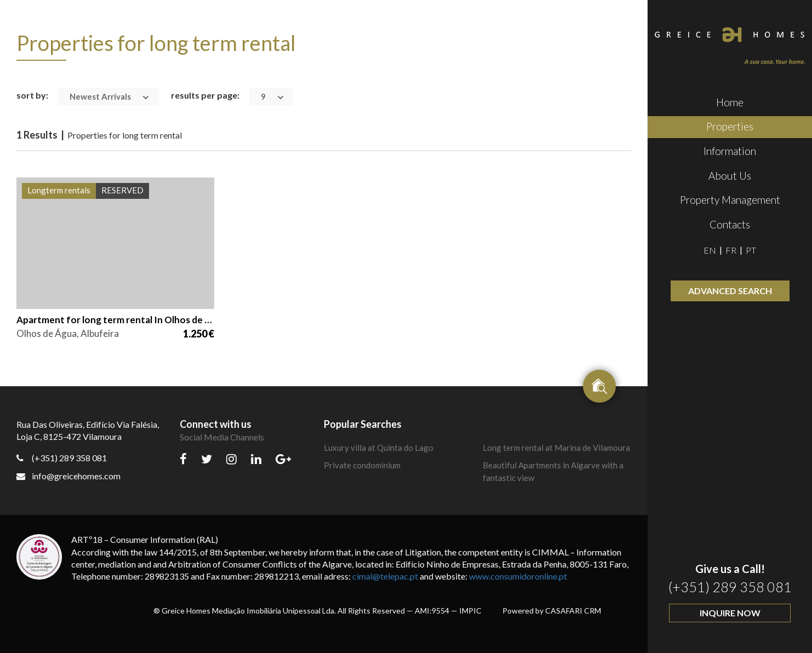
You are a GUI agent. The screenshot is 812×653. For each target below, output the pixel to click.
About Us (730, 176)
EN (710, 250)
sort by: (32, 95)
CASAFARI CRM (573, 611)
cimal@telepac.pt (385, 576)
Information (730, 151)
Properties (730, 126)
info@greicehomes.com (68, 476)
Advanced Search (730, 291)
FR (731, 250)
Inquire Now (730, 613)
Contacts (730, 224)
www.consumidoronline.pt (518, 576)
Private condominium (362, 465)
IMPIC (470, 611)
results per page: (205, 95)
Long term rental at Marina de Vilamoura (556, 448)
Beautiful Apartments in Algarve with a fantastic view (553, 471)
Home (730, 102)
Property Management (730, 200)
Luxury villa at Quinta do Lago (379, 448)
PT (751, 250)
